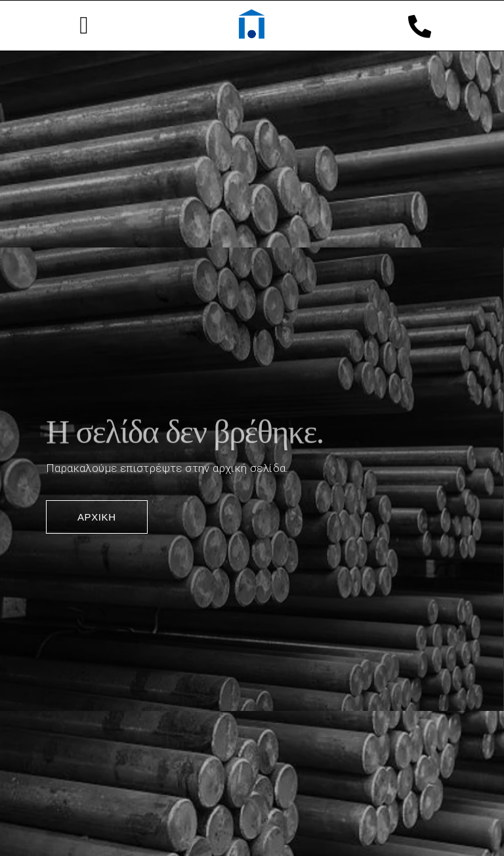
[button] (84, 26)
